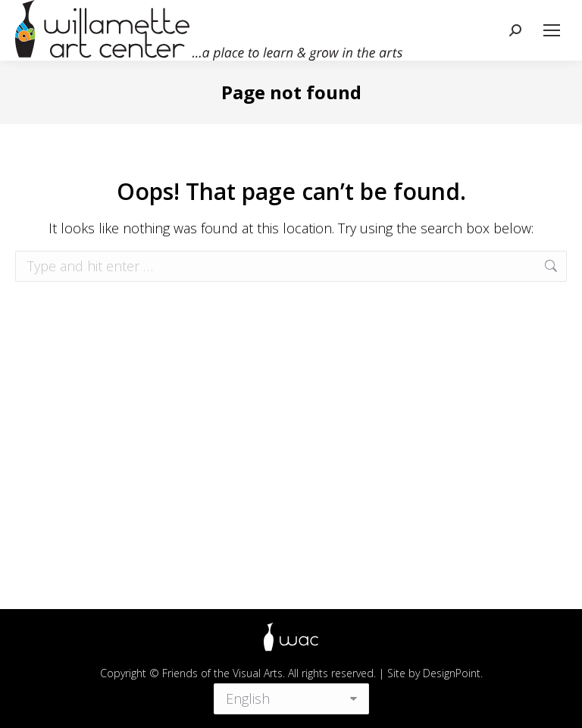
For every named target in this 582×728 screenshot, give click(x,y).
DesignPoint (452, 673)
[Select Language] (291, 697)
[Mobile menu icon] (552, 30)
